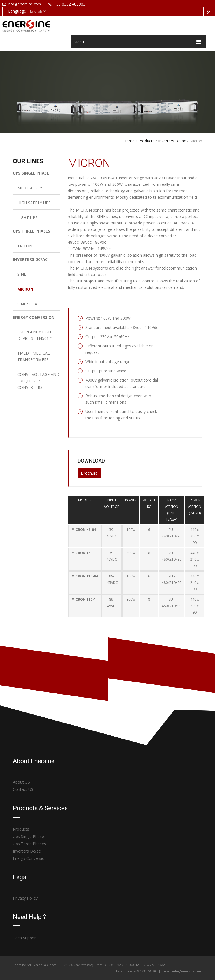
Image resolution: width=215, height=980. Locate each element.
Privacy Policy (25, 898)
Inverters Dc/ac (172, 141)
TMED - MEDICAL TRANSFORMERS (34, 356)
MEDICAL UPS (30, 188)
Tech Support (25, 938)
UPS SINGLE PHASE (31, 173)
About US (21, 782)
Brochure (89, 473)
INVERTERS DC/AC (30, 259)
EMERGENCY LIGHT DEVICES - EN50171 (35, 335)
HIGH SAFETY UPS (34, 203)
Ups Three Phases (29, 844)
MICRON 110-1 (84, 599)
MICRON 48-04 (84, 530)
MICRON (25, 289)
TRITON (25, 246)
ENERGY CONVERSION (34, 317)
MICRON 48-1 (83, 553)
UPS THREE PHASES (31, 231)
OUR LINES (28, 161)
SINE (22, 274)
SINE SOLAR (29, 304)
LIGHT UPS (27, 218)
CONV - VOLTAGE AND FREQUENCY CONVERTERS (38, 381)
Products (146, 141)
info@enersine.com (22, 4)
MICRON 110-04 (85, 576)
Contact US (23, 789)
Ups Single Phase (28, 836)
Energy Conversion (30, 858)
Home (129, 141)
